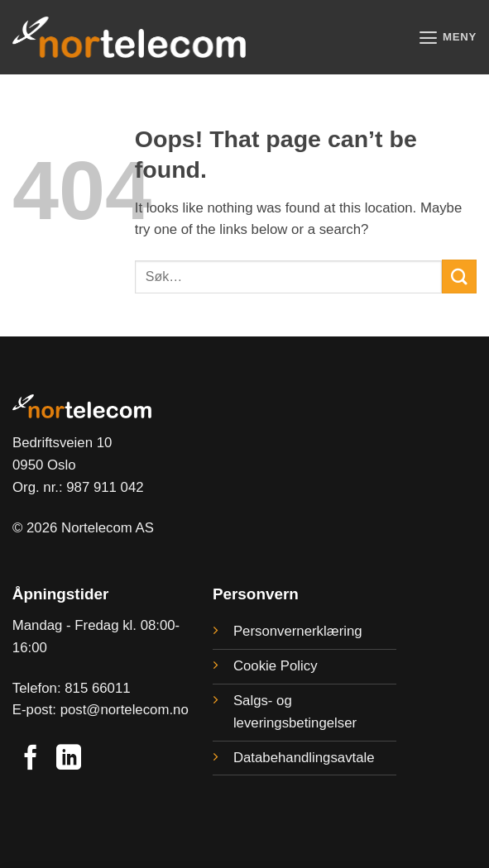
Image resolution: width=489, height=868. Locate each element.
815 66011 (97, 688)
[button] (446, 38)
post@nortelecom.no (125, 710)
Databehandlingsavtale (304, 758)
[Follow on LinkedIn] (69, 759)
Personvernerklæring (298, 631)
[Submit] (459, 277)
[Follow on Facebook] (31, 759)
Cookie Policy (276, 666)
